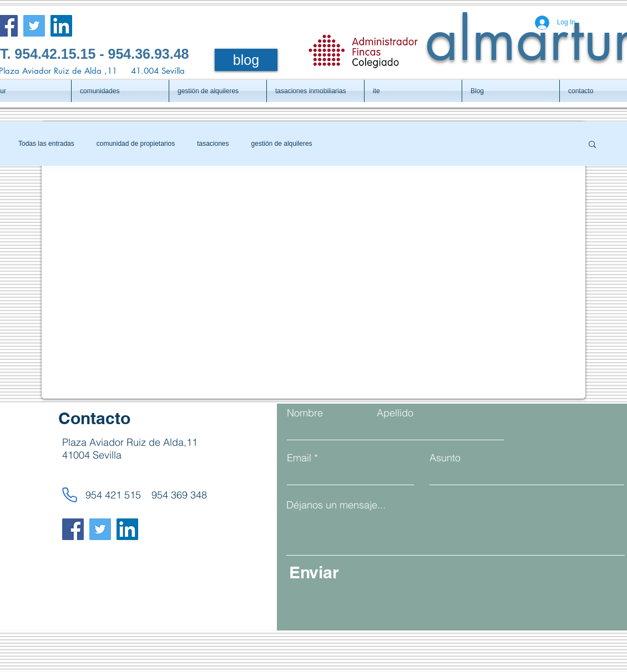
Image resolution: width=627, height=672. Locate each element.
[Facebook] (73, 529)
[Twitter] (34, 26)
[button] (592, 145)
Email (299, 458)
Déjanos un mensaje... (336, 505)
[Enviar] (396, 572)
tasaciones (213, 144)
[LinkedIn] (61, 26)
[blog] (246, 60)
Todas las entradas (46, 144)
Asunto (445, 458)
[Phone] (69, 495)
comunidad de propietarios (136, 144)
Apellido (395, 413)
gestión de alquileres (282, 144)
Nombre (305, 413)
